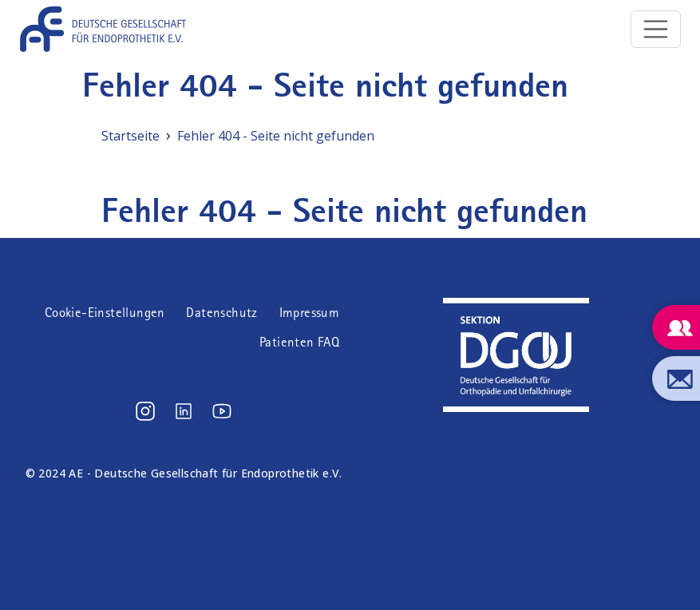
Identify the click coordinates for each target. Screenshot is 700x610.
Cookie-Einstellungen (105, 313)
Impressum (310, 313)
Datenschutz (221, 313)
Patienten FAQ (299, 342)
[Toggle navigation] (656, 30)
